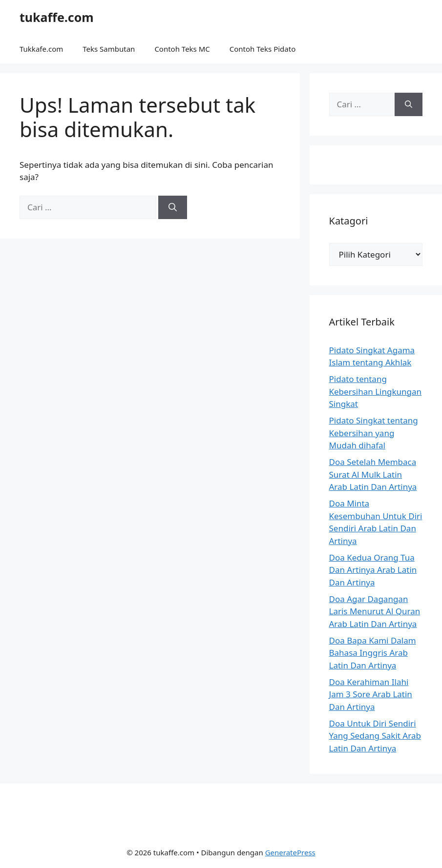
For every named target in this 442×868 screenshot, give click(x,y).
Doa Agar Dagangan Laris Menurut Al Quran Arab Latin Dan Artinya (375, 611)
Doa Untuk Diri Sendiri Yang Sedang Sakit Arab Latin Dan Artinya (375, 736)
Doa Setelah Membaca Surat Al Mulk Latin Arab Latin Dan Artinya (373, 474)
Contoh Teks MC (182, 49)
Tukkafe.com (41, 49)
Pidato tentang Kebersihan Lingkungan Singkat (376, 391)
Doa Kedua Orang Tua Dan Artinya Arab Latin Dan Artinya (373, 570)
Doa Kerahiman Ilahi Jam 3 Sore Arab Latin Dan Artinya (371, 694)
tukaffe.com (57, 17)
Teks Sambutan (109, 49)
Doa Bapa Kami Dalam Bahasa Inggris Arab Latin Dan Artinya (373, 653)
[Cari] (173, 207)
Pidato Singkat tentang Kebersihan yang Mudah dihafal (374, 433)
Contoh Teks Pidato (263, 49)
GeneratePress (290, 852)
